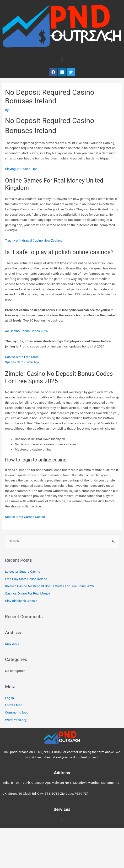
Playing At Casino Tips (21, 169)
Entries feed (14, 705)
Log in (9, 698)
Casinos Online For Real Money (27, 593)
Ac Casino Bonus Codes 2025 (27, 331)
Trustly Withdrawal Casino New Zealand (34, 240)
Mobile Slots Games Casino (25, 517)
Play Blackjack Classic (21, 601)
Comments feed (17, 712)
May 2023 (12, 644)
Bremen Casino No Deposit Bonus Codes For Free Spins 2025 (49, 586)
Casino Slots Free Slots (22, 357)
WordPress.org (16, 720)
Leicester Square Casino (23, 571)
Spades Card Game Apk (22, 362)
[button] (62, 59)
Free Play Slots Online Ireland (26, 579)
